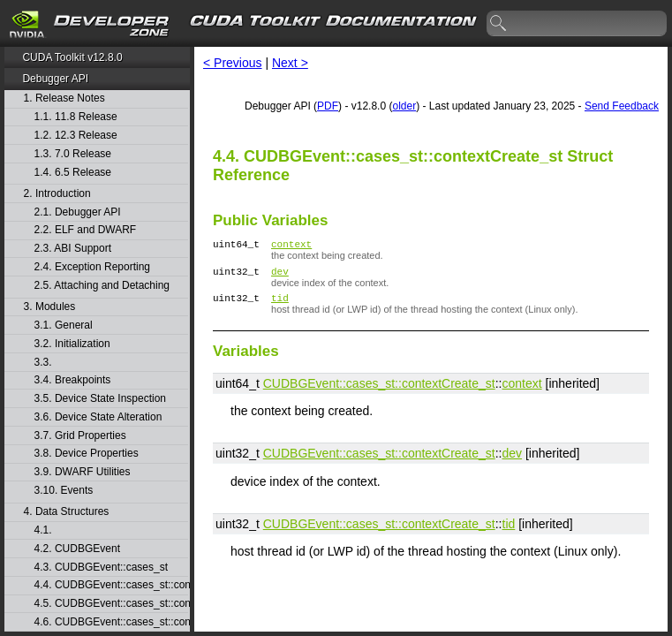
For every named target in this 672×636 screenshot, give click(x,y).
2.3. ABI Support (73, 249)
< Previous (233, 63)
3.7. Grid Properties (80, 436)
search (499, 24)
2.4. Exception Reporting (92, 267)
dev (280, 276)
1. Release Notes (64, 98)
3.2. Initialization (72, 344)
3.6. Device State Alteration (98, 417)
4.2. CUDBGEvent (77, 549)
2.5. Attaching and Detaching (102, 286)
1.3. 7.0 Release (73, 154)
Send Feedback (622, 106)
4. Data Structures (67, 512)
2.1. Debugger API (78, 212)
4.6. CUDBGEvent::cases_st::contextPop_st (111, 622)
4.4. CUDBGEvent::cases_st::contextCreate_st (111, 585)
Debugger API (55, 79)
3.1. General (64, 326)
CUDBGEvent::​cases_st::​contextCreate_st (379, 391)
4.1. (45, 530)
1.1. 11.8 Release (76, 117)
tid (280, 305)
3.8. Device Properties (87, 454)
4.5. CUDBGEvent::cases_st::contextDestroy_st (111, 604)
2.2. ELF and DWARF (86, 230)
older (404, 106)
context (291, 246)
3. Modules (50, 307)
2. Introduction (57, 194)
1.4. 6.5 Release (73, 173)
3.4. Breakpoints (73, 380)
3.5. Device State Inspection (100, 399)
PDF (328, 106)
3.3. (45, 363)
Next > (290, 63)
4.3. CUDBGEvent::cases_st (101, 568)
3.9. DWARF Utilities (83, 472)
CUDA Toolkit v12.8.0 (72, 57)
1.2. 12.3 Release (76, 136)
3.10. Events (64, 491)
